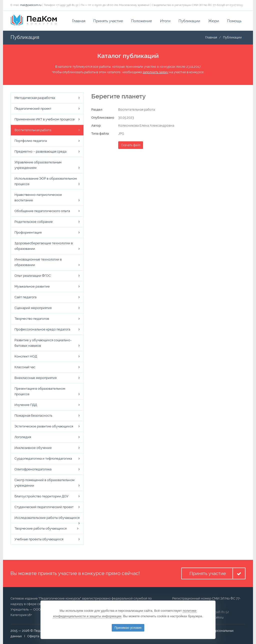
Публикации (189, 21)
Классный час (25, 367)
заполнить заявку (156, 72)
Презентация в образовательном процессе (40, 391)
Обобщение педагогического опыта (42, 211)
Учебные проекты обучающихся (39, 539)
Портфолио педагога (31, 141)
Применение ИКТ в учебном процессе (45, 119)
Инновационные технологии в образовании (38, 262)
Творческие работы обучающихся (40, 528)
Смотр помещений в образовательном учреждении (44, 483)
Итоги (165, 21)
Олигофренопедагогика (33, 469)
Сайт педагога (25, 297)
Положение (141, 21)
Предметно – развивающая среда (40, 152)
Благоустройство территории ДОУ (41, 496)
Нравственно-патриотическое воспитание (38, 197)
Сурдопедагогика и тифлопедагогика (43, 459)
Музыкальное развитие (32, 286)
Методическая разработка (35, 98)
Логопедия (23, 437)
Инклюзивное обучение (33, 448)
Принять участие (108, 21)
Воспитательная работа (33, 130)
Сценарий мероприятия (33, 308)
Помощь (234, 21)
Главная (79, 21)
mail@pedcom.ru (31, 5)
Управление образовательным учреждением (38, 165)
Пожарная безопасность (33, 416)
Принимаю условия (128, 628)
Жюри (214, 21)
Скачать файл (131, 145)
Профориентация (28, 232)
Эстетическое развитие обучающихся (44, 426)
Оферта (33, 636)
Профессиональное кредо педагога (42, 329)
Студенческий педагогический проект (44, 507)
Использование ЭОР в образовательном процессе (46, 181)
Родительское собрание (34, 222)
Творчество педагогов (32, 319)
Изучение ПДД (26, 405)
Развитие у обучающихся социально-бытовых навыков (43, 343)
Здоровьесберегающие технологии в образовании (44, 246)
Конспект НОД (26, 356)
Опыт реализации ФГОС (33, 276)
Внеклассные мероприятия (35, 378)
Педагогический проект (33, 109)
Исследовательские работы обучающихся (47, 518)
